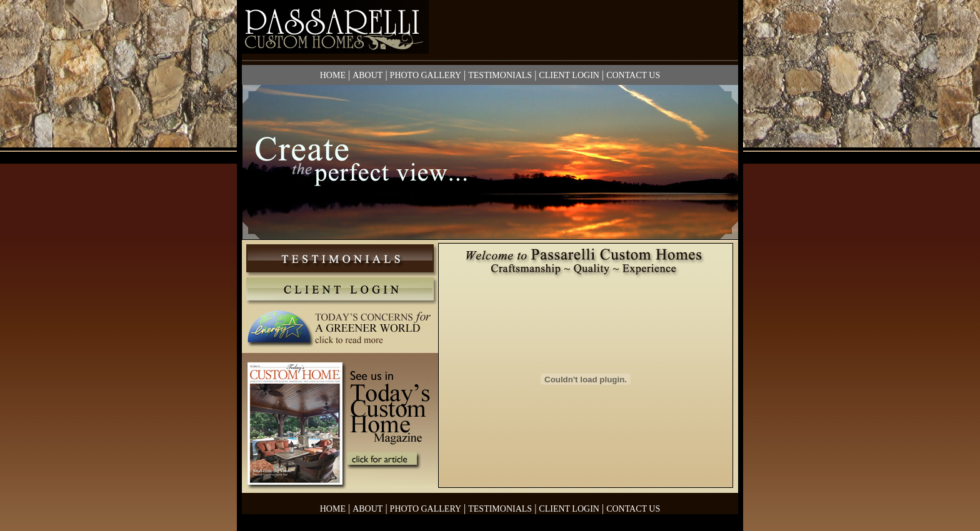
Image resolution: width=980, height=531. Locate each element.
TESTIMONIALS (500, 75)
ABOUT (367, 75)
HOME (333, 75)
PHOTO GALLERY (426, 75)
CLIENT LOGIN (569, 75)
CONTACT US (633, 75)
